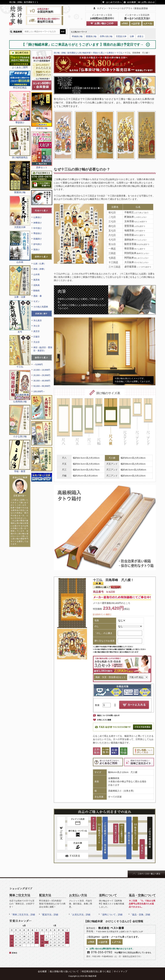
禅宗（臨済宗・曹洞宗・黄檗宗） (43, 349)
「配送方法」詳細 (49, 915)
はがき (136, 23)
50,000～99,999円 (42, 386)
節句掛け (38, 244)
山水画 (36, 274)
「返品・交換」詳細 (140, 915)
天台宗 (36, 342)
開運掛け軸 (91, 36)
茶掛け (36, 250)
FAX (125, 23)
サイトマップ (120, 971)
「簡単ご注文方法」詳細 (23, 915)
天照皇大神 (121, 36)
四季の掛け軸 (106, 36)
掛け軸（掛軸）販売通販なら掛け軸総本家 (72, 53)
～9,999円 (38, 364)
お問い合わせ (148, 2)
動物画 (36, 291)
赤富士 (140, 36)
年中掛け (38, 228)
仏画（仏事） (40, 264)
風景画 (36, 280)
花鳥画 (36, 285)
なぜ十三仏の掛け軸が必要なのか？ (82, 169)
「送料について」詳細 (111, 915)
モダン (36, 301)
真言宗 (36, 331)
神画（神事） (40, 269)
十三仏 (120, 53)
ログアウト (127, 8)
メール (149, 23)
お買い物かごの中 (104, 23)
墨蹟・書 (38, 296)
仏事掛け (38, 217)
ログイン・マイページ (108, 8)
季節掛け (38, 233)
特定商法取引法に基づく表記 (96, 971)
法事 (132, 36)
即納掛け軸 (77, 36)
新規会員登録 (141, 8)
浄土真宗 (38, 320)
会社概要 (132, 2)
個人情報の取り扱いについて (64, 971)
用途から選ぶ (99, 53)
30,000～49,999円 (42, 381)
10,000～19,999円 (42, 370)
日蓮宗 (36, 337)
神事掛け (38, 223)
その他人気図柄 (41, 307)
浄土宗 (36, 326)
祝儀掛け (38, 239)
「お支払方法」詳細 (80, 915)
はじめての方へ (114, 2)
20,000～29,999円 (42, 375)
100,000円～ (39, 391)
